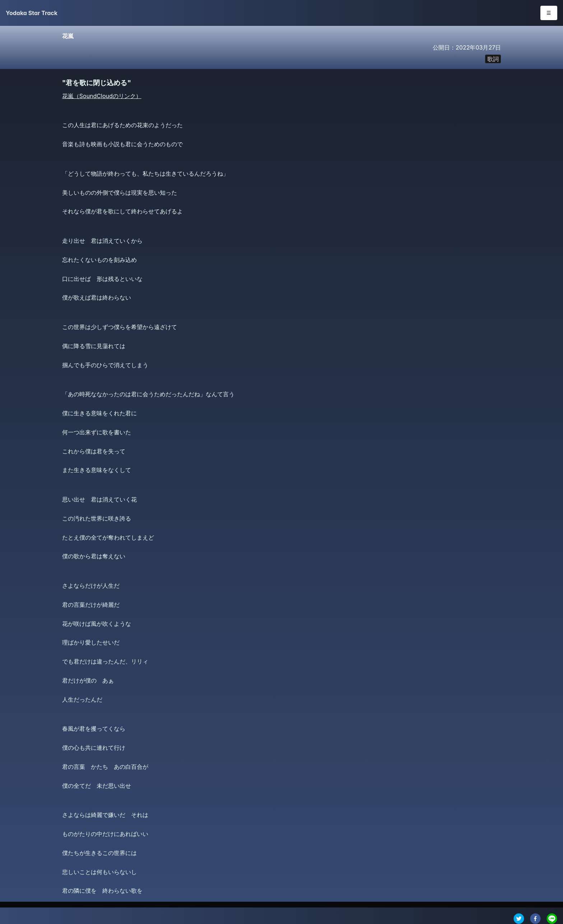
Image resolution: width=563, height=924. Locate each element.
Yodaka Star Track (32, 13)
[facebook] (535, 919)
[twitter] (519, 919)
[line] (552, 919)
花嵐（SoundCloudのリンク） (102, 96)
